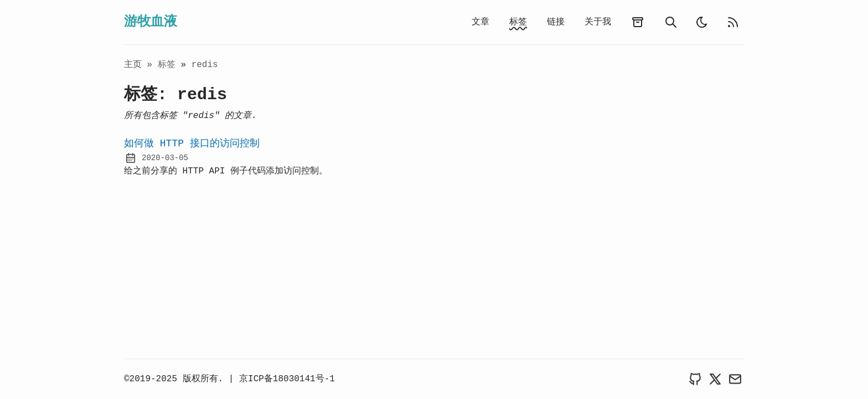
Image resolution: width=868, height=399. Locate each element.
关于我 (598, 22)
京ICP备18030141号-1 (287, 379)
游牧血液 (151, 22)
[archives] (638, 22)
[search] (671, 22)
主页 (133, 65)
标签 (518, 22)
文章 (480, 22)
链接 (556, 22)
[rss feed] (733, 22)
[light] (702, 22)
